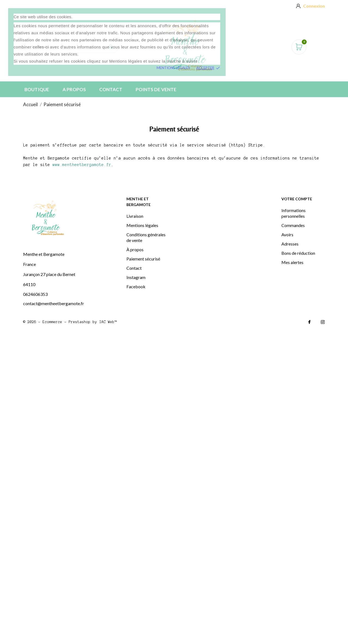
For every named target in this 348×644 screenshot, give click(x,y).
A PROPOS (74, 89)
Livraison (135, 216)
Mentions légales (173, 68)
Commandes (293, 225)
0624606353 (35, 294)
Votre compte (297, 199)
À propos (135, 249)
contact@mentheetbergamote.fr (54, 303)
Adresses (290, 244)
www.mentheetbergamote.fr (82, 165)
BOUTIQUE (37, 89)
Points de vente (156, 89)
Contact (111, 89)
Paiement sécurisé (143, 259)
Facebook (136, 286)
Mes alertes (292, 262)
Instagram (136, 277)
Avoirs (287, 234)
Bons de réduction (298, 253)
